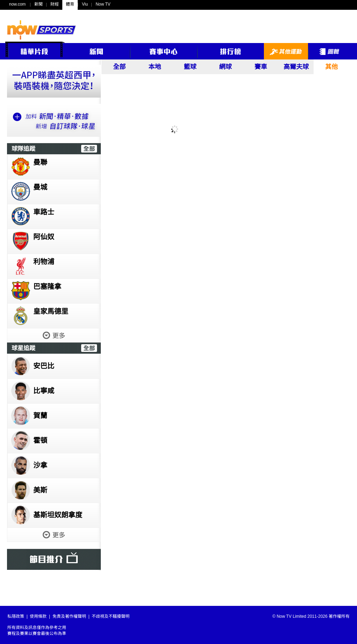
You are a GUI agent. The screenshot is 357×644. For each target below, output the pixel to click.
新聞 (38, 4)
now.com (17, 4)
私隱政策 (16, 616)
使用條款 (38, 616)
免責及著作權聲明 (69, 616)
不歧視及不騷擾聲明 (111, 616)
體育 (70, 4)
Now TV (103, 4)
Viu (85, 4)
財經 (55, 4)
